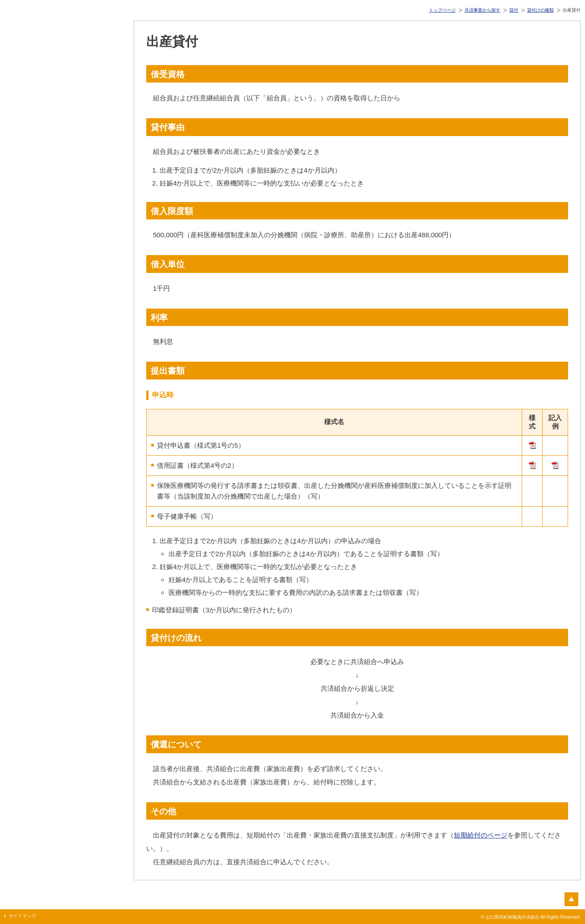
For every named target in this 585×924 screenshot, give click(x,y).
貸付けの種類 (540, 10)
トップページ (442, 10)
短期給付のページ (481, 835)
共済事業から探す (482, 10)
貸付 (514, 10)
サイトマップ (22, 916)
